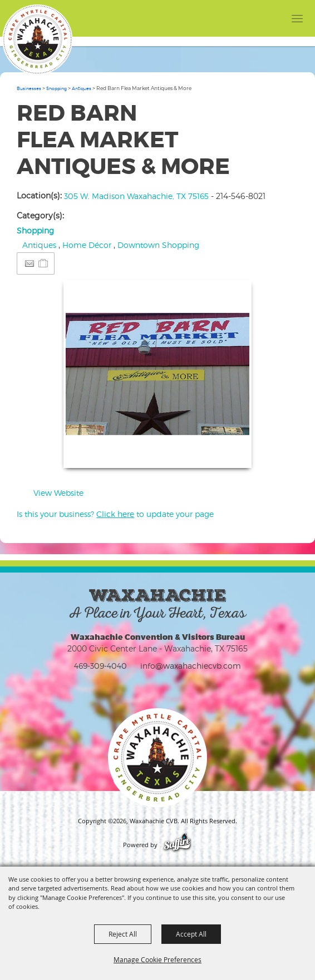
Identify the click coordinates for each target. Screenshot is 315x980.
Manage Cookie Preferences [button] (157, 959)
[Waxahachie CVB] (37, 39)
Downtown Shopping (158, 245)
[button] (157, 374)
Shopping (56, 88)
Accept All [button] (191, 934)
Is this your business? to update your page (115, 514)
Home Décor (87, 245)
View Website (58, 493)
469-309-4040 (100, 666)
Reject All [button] (123, 934)
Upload (230, 453)
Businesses (29, 88)
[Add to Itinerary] (44, 263)
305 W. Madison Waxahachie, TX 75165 (136, 196)
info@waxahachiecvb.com (191, 666)
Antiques (82, 88)
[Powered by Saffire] (177, 845)
